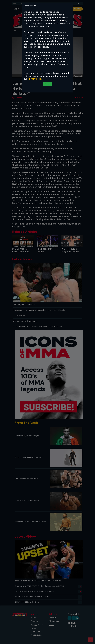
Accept (47, 84)
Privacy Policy (35, 79)
